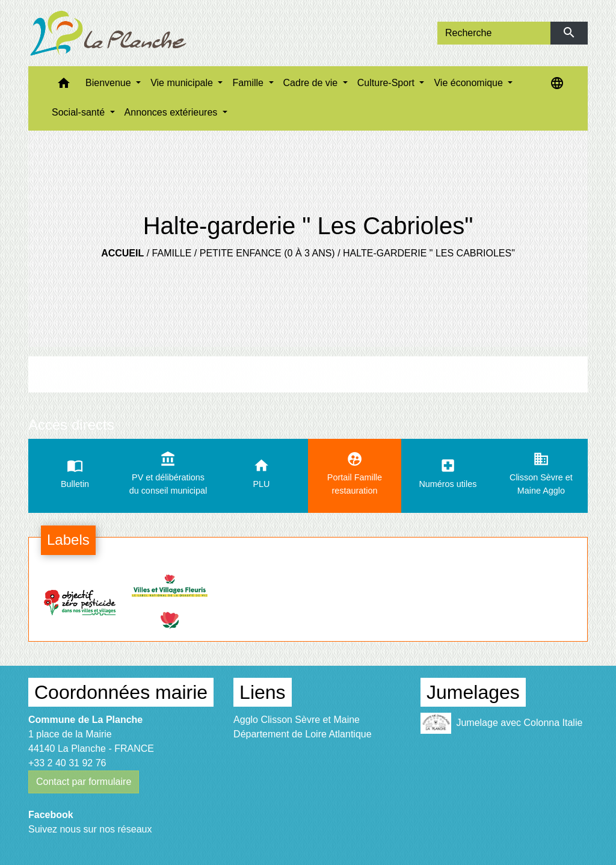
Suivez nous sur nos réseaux (90, 829)
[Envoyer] (569, 33)
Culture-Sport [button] (387, 83)
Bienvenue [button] (109, 83)
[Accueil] (108, 33)
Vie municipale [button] (183, 83)
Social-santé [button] (80, 112)
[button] (64, 86)
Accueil (122, 253)
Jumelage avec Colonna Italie (501, 723)
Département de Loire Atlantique (302, 734)
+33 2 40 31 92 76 (67, 763)
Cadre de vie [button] (312, 83)
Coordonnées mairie (121, 692)
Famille (172, 253)
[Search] (494, 33)
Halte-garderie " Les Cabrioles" (429, 253)
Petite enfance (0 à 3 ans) (267, 253)
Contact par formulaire (84, 782)
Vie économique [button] (470, 83)
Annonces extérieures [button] (172, 112)
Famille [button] (249, 83)
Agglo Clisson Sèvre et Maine (297, 720)
